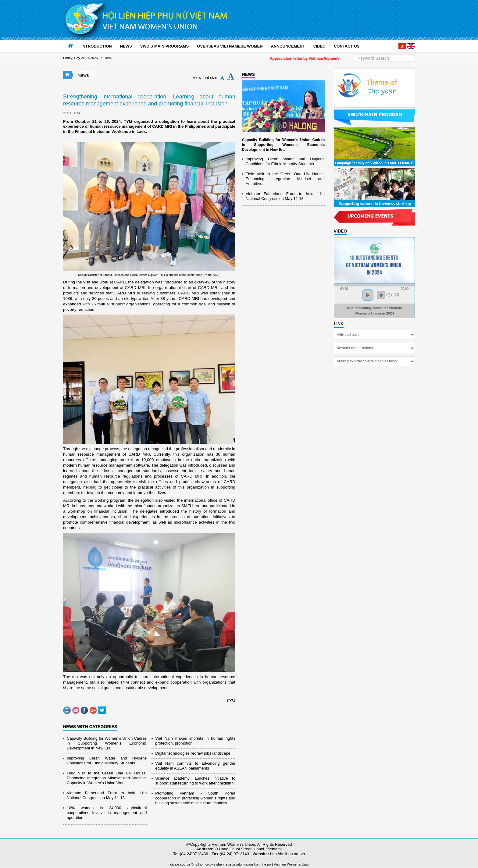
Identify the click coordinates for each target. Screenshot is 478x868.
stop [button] (381, 295)
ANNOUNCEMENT (288, 46)
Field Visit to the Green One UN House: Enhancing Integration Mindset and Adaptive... (285, 179)
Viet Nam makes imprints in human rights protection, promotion (195, 741)
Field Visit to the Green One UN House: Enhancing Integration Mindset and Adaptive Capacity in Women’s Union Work (107, 778)
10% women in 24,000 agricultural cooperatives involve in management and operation (107, 813)
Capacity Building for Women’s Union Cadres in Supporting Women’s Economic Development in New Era (107, 743)
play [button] (368, 295)
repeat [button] (389, 295)
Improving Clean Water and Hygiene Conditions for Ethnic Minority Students (107, 761)
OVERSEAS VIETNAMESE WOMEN (230, 46)
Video (341, 231)
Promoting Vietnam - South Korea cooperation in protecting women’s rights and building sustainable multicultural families (195, 798)
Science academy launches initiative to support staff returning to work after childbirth (195, 781)
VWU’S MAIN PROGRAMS (165, 46)
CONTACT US (347, 46)
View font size (205, 78)
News (83, 75)
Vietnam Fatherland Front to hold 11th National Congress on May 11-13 (107, 795)
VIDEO (319, 46)
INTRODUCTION (97, 46)
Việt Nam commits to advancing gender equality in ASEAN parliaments (195, 766)
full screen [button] (397, 295)
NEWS (126, 46)
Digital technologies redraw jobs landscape (193, 753)
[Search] (384, 58)
